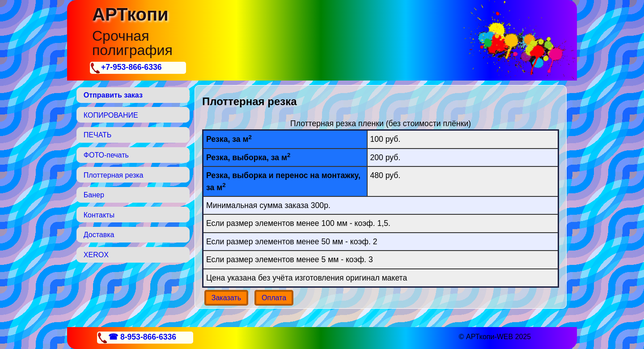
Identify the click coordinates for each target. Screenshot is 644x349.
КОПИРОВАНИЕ (111, 115)
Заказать (226, 298)
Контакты (99, 215)
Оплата (274, 298)
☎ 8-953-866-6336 (142, 337)
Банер (94, 195)
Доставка (99, 235)
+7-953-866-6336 (131, 67)
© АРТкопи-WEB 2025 (495, 337)
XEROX (96, 255)
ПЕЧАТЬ (98, 135)
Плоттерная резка (114, 175)
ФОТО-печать (106, 155)
